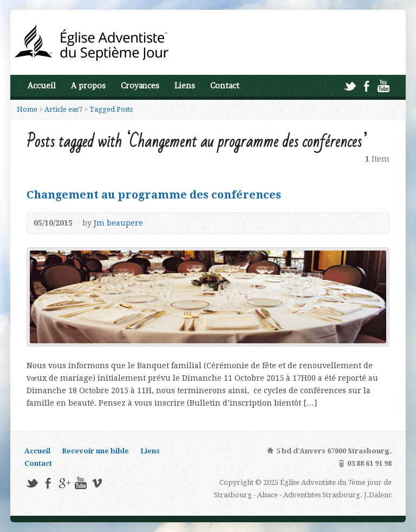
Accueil (42, 86)
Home (27, 109)
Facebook (366, 86)
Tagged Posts (111, 109)
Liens (185, 86)
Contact (225, 86)
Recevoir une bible (95, 451)
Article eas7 (63, 109)
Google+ (64, 483)
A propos (88, 86)
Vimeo (97, 483)
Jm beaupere (118, 223)
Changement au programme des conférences (154, 195)
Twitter (350, 86)
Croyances (140, 86)
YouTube (383, 86)
